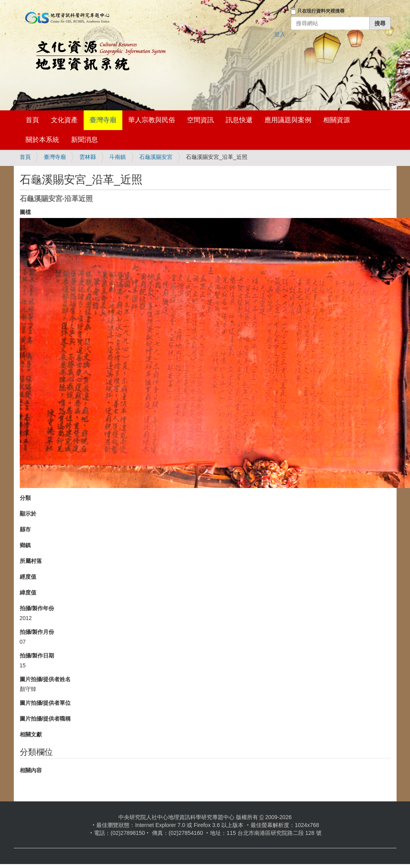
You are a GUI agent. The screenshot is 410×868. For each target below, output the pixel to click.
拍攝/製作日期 (37, 656)
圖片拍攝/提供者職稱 (45, 719)
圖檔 (25, 212)
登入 (280, 34)
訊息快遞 (239, 120)
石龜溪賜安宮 (156, 157)
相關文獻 (31, 734)
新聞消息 (84, 140)
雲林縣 (88, 157)
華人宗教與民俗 (152, 120)
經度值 (28, 577)
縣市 (25, 529)
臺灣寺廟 (103, 120)
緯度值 (28, 592)
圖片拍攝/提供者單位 (45, 703)
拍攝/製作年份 (37, 608)
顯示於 (28, 514)
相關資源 (337, 120)
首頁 (32, 120)
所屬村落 (31, 561)
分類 (25, 498)
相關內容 (31, 770)
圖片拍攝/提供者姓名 (45, 679)
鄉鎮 (25, 545)
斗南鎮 (118, 157)
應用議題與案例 (288, 120)
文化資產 (64, 120)
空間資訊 (200, 120)
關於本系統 (42, 140)
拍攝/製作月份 (37, 632)
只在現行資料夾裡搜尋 (321, 11)
